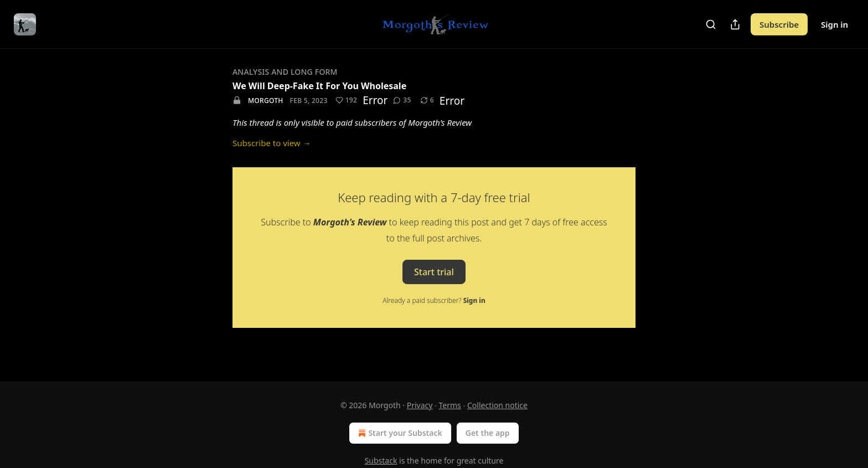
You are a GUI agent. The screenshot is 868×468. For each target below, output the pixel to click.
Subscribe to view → (272, 143)
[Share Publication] (735, 24)
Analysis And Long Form (285, 72)
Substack (381, 461)
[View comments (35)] (402, 100)
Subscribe (779, 24)
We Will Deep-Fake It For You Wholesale (319, 86)
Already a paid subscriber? (434, 300)
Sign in (835, 24)
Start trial (434, 271)
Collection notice (497, 405)
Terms (450, 405)
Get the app (488, 433)
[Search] (711, 24)
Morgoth (266, 101)
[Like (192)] (347, 100)
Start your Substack (399, 433)
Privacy (420, 405)
